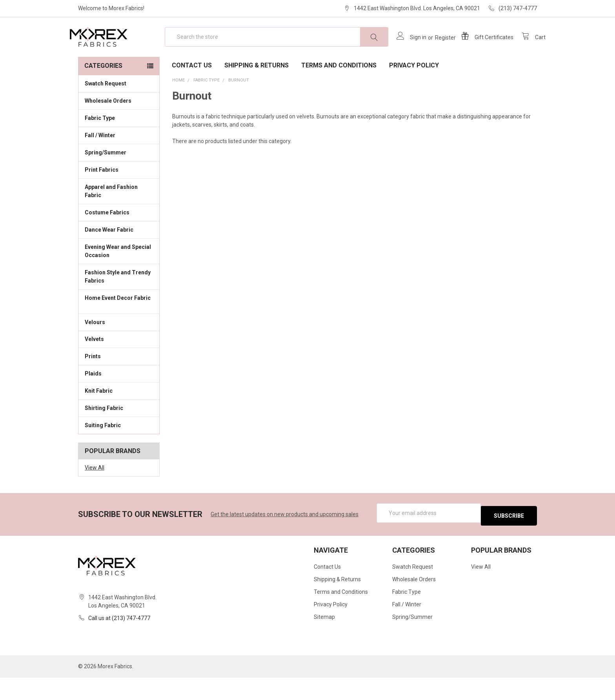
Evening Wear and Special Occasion (119, 276)
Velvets (119, 364)
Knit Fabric (119, 415)
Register (437, 50)
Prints (119, 381)
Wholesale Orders (108, 126)
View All (95, 493)
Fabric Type (119, 143)
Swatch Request (106, 109)
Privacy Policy (414, 90)
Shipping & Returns (257, 90)
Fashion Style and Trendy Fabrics (119, 302)
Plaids (93, 399)
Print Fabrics (102, 195)
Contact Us (192, 90)
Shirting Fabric (119, 433)
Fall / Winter (119, 160)
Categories (103, 91)
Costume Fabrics (119, 237)
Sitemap (324, 640)
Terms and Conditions (339, 90)
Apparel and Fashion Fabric (119, 216)
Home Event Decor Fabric (119, 327)
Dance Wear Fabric (119, 254)
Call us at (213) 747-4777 (119, 640)
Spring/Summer (106, 178)
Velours (119, 346)
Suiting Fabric (119, 450)
